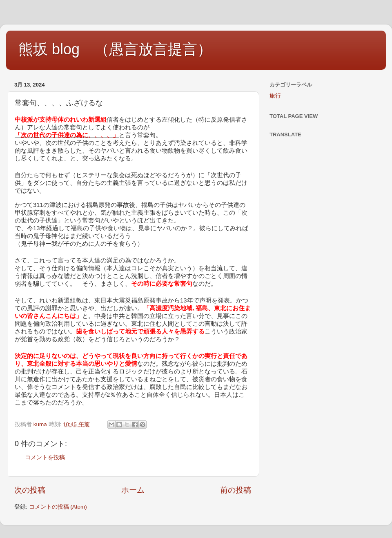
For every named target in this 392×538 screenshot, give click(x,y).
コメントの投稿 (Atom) (58, 507)
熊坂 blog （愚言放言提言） (115, 49)
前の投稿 (236, 490)
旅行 (275, 96)
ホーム (133, 490)
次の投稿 (30, 490)
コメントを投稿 (45, 457)
